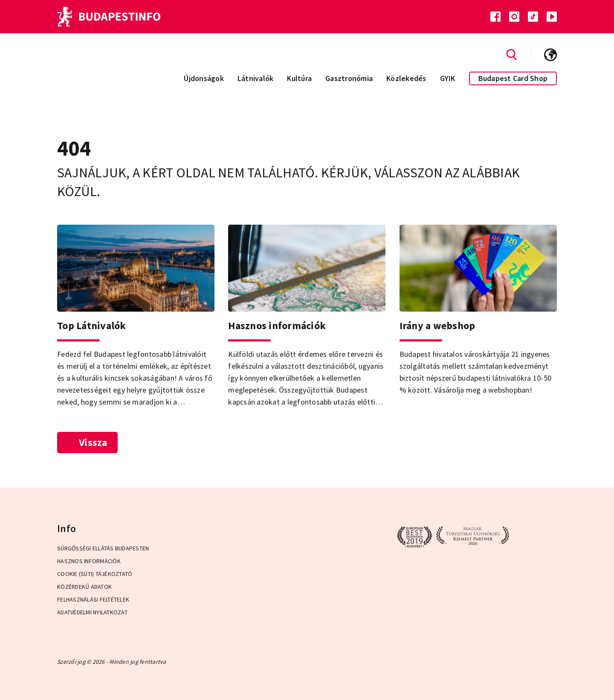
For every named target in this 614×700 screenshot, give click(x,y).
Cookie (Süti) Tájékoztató (95, 574)
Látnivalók (256, 78)
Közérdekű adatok (84, 587)
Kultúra (299, 78)
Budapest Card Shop (513, 78)
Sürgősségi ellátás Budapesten (103, 548)
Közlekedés (406, 78)
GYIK (448, 78)
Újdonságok (204, 78)
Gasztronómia (349, 78)
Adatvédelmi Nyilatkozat (92, 612)
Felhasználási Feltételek (93, 599)
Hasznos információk (89, 561)
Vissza (87, 442)
